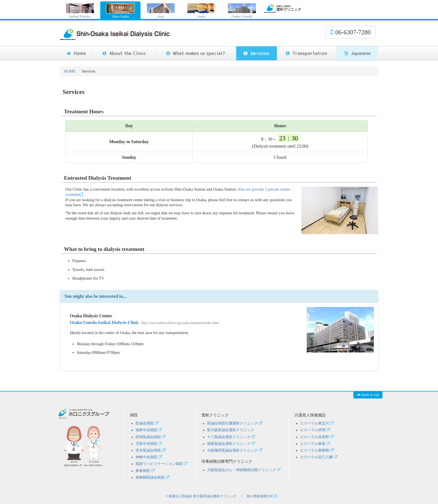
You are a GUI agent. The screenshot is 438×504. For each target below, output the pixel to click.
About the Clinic (124, 53)
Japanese (357, 53)
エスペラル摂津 (316, 430)
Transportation (306, 53)
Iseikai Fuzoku (80, 11)
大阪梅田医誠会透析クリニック (235, 450)
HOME (70, 71)
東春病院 (146, 471)
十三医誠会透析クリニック (232, 437)
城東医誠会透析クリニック (232, 444)
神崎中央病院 (146, 457)
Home (76, 53)
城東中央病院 (149, 430)
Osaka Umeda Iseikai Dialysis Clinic (144, 322)
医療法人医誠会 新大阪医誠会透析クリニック (203, 496)
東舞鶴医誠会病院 (153, 477)
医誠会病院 (147, 423)
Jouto (201, 11)
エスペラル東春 (316, 444)
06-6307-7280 (351, 32)
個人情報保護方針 (262, 496)
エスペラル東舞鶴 (317, 450)
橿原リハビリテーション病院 (162, 464)
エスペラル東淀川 (317, 423)
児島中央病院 (149, 444)
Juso (161, 11)
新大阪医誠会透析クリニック (231, 430)
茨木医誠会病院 (151, 450)
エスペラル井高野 (317, 437)
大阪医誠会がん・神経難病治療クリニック (244, 470)
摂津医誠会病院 (151, 437)
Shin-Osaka (120, 11)
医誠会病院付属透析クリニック (235, 423)
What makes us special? (196, 53)
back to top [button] (368, 395)
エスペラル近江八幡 (319, 457)
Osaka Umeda (242, 11)
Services (256, 53)
